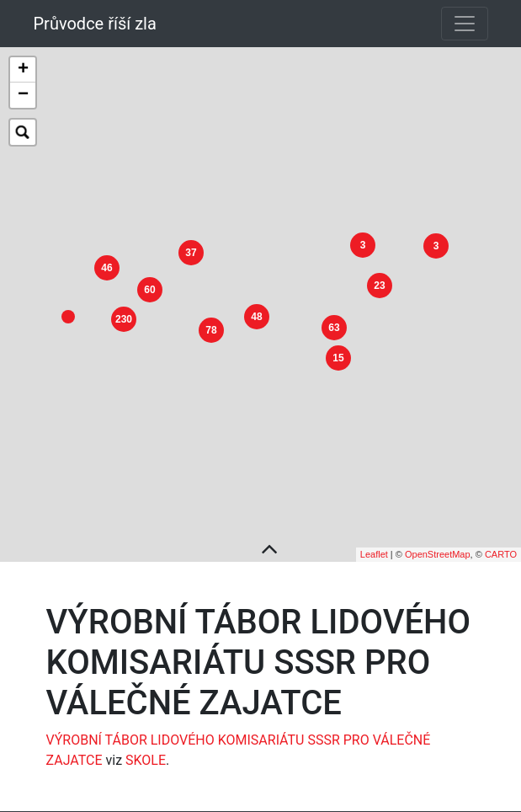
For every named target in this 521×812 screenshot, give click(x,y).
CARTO (501, 541)
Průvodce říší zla (95, 24)
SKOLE (146, 747)
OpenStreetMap (438, 541)
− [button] (23, 95)
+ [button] (23, 70)
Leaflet (374, 541)
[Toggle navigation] (465, 24)
